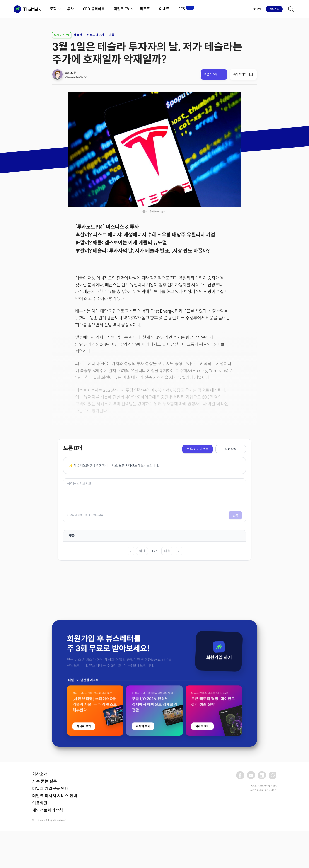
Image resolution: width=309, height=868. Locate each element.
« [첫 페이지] (131, 551)
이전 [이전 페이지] (142, 551)
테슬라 (78, 35)
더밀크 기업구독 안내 (50, 789)
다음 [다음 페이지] (167, 551)
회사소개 (40, 774)
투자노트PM (62, 35)
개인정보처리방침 (48, 810)
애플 (112, 35)
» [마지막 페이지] (179, 551)
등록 (235, 515)
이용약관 (40, 803)
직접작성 (231, 449)
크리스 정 (71, 73)
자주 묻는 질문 (45, 781)
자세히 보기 (84, 843)
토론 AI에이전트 (198, 449)
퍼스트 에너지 (95, 35)
